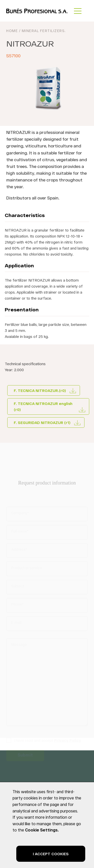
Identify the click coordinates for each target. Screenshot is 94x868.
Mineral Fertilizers (43, 31)
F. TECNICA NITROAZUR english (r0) (43, 406)
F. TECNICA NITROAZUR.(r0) (40, 390)
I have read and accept (47, 742)
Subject (18, 587)
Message (19, 646)
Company (20, 514)
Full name (20, 532)
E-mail (16, 624)
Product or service (27, 569)
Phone (17, 606)
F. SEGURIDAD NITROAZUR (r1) (42, 422)
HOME (12, 31)
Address (19, 551)
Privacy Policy (68, 742)
